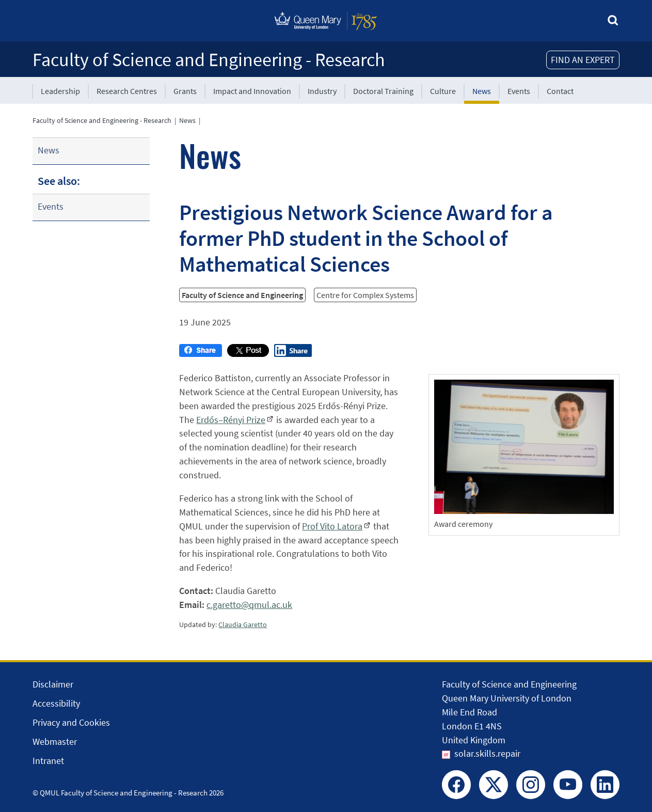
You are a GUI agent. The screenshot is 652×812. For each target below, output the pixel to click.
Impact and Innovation (252, 91)
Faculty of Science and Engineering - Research (209, 60)
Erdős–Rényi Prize (231, 420)
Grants (185, 91)
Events (519, 91)
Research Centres (127, 91)
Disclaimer (53, 684)
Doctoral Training (383, 91)
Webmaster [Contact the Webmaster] (55, 741)
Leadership (60, 91)
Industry (322, 91)
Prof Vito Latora (332, 526)
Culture (443, 91)
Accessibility (56, 703)
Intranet (48, 761)
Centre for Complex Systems (365, 295)
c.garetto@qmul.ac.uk (249, 605)
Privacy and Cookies (71, 722)
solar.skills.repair (487, 753)
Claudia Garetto (243, 624)
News (482, 91)
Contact (560, 91)
